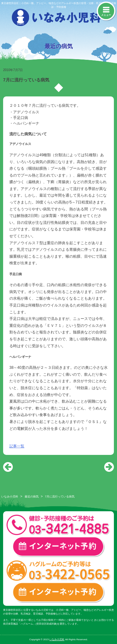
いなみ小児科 (10, 497)
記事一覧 (17, 446)
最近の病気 (32, 497)
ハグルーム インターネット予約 (58, 592)
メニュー (106, 15)
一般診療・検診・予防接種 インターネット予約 (58, 547)
